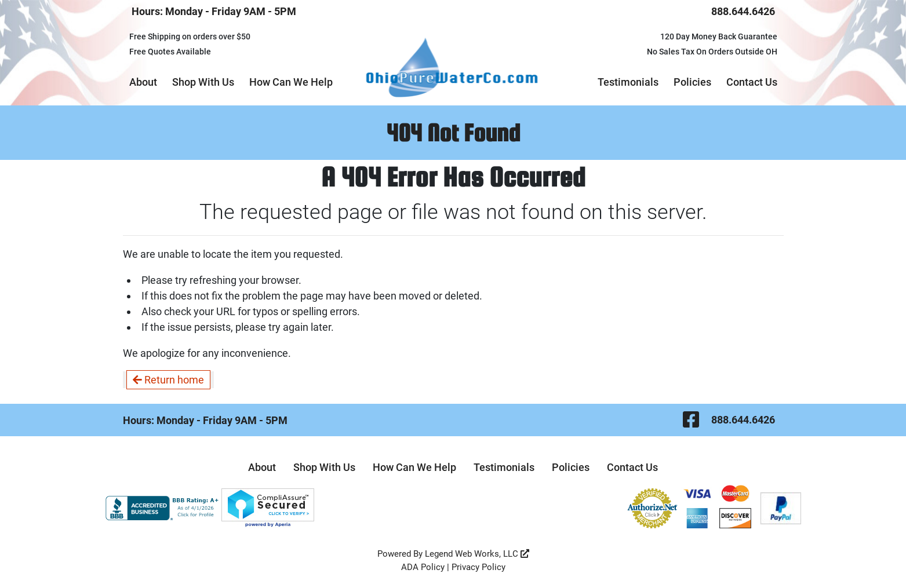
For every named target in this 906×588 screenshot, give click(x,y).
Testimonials (628, 82)
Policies (692, 82)
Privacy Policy (479, 567)
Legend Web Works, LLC (477, 554)
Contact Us (752, 82)
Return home (168, 380)
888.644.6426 (743, 11)
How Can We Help (291, 82)
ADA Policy (423, 567)
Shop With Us (203, 82)
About (143, 82)
